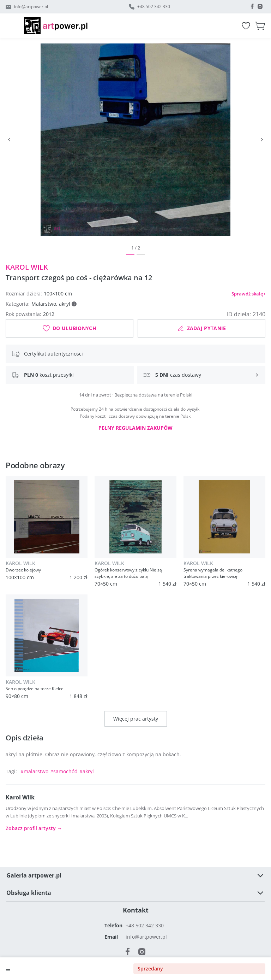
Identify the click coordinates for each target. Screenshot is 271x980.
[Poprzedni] (9, 140)
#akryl (87, 771)
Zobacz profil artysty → (34, 828)
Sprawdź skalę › (248, 294)
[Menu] (15, 26)
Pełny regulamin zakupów (135, 428)
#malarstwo (34, 771)
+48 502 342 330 (154, 7)
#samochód (64, 771)
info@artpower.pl (31, 7)
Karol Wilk (27, 267)
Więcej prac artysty (136, 719)
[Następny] (262, 140)
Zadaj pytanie (202, 328)
